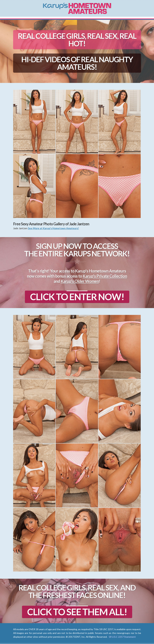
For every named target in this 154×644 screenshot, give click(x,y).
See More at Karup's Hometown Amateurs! (53, 228)
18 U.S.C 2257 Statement (122, 637)
